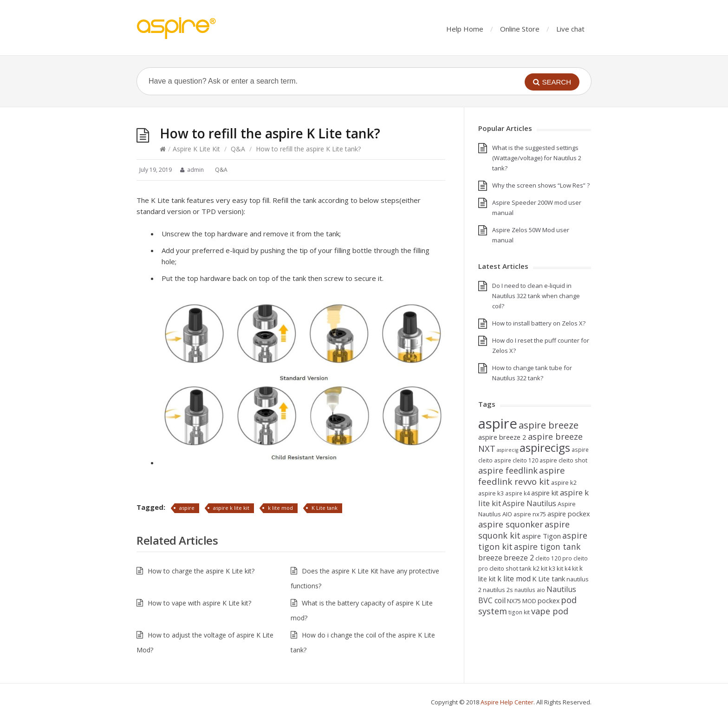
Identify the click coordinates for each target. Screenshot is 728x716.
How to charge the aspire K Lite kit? (201, 571)
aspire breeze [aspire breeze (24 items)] (549, 425)
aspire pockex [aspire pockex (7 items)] (569, 514)
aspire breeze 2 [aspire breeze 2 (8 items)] (502, 437)
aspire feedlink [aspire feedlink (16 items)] (508, 470)
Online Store (520, 29)
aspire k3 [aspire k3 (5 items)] (491, 493)
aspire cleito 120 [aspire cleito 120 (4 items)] (516, 460)
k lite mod (280, 508)
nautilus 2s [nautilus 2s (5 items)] (498, 590)
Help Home (465, 29)
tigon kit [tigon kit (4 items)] (519, 612)
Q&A (238, 149)
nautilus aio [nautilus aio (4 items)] (530, 590)
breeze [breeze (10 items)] (490, 558)
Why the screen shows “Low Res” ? (541, 185)
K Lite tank (325, 508)
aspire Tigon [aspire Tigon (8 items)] (541, 536)
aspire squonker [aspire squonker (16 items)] (511, 524)
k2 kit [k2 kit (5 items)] (540, 568)
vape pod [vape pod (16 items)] (550, 611)
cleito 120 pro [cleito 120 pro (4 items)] (554, 558)
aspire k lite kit (231, 508)
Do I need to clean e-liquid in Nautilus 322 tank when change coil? (536, 296)
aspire (187, 508)
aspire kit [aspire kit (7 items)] (545, 493)
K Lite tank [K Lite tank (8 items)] (549, 579)
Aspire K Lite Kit (196, 149)
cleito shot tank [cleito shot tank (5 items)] (510, 568)
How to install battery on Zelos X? (539, 323)
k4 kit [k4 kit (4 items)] (571, 568)
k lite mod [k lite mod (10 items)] (514, 579)
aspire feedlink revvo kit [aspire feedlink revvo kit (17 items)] (522, 476)
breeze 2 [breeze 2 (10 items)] (519, 558)
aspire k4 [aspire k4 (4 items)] (517, 493)
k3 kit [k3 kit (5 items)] (556, 568)
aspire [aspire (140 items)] (498, 423)
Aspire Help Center (507, 702)
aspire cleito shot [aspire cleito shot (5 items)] (563, 460)
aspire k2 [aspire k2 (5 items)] (564, 482)
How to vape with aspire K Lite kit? (199, 603)
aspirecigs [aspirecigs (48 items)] (545, 448)
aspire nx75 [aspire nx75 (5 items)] (530, 514)
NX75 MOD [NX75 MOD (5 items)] (522, 601)
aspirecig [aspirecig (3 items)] (507, 450)
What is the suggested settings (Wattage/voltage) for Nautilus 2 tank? (537, 158)
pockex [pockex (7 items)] (549, 601)
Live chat (570, 29)
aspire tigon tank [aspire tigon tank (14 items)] (547, 547)
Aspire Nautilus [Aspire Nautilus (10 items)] (529, 503)
